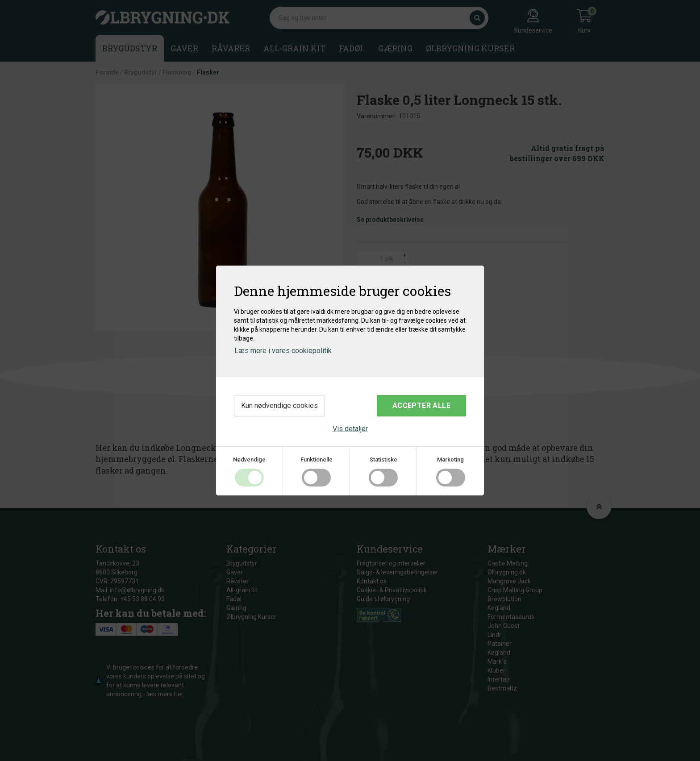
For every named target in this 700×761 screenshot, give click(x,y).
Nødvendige (249, 460)
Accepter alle (421, 405)
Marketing (450, 460)
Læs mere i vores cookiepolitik (283, 351)
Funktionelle (317, 460)
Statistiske (383, 460)
